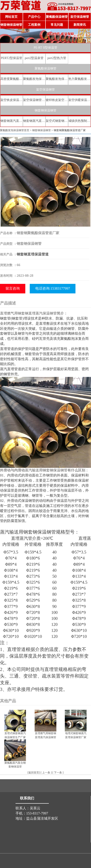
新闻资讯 (80, 25)
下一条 (58, 773)
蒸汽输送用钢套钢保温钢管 (46, 470)
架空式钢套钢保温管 (57, 121)
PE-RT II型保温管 (46, 48)
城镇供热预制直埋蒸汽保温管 (79, 121)
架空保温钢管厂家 (34, 100)
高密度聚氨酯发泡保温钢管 (12, 79)
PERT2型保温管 (12, 58)
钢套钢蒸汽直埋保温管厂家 (34, 121)
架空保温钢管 (80, 17)
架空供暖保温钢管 (79, 100)
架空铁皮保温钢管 (12, 100)
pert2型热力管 (57, 58)
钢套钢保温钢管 (11, 25)
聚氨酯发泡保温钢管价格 (57, 79)
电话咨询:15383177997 (53, 288)
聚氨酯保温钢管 (57, 17)
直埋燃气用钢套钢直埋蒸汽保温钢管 (28, 313)
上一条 (46, 773)
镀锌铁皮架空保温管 (57, 100)
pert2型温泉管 (34, 58)
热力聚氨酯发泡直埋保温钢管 (79, 79)
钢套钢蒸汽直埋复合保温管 (12, 121)
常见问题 (57, 25)
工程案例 (34, 25)
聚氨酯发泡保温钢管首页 (15, 130)
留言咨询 (13, 288)
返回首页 (34, 773)
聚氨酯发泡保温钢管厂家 (34, 79)
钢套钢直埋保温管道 (33, 254)
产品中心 (34, 17)
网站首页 (11, 17)
